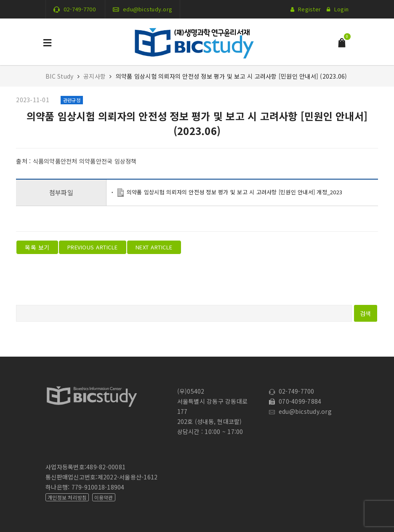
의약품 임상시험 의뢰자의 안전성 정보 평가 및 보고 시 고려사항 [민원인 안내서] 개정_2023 (234, 192)
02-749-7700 (80, 9)
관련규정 (72, 100)
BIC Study (60, 76)
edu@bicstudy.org (148, 9)
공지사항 (95, 76)
